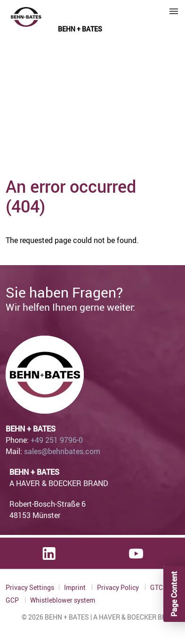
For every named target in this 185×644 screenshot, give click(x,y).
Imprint (76, 587)
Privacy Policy (119, 587)
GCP (13, 600)
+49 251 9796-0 (57, 440)
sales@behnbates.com (62, 451)
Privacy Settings (30, 587)
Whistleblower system (63, 600)
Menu (174, 11)
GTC (157, 587)
